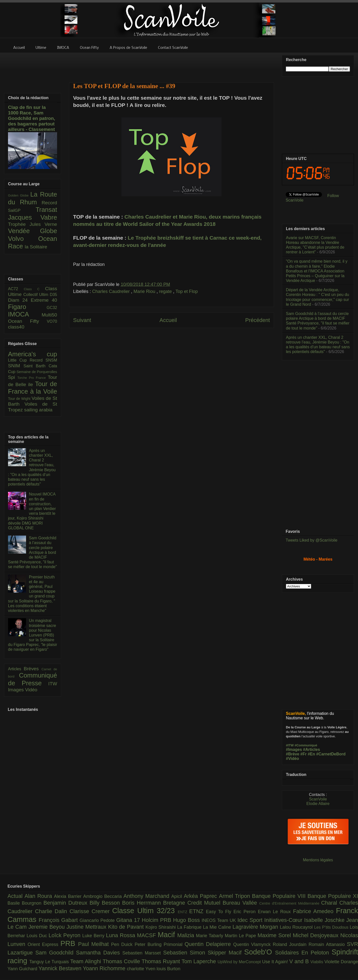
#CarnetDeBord (331, 754)
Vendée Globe (33, 231)
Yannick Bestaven (61, 968)
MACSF (147, 935)
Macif (167, 935)
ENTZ (184, 912)
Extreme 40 (44, 300)
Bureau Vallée (241, 903)
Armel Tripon (235, 896)
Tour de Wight (20, 399)
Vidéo (31, 690)
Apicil (177, 896)
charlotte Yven (142, 969)
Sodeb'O (260, 952)
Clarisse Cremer (91, 911)
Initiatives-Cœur (284, 920)
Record (49, 203)
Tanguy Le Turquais (50, 962)
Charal (330, 903)
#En (311, 754)
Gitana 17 (129, 920)
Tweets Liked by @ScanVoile (312, 540)
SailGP (22, 210)
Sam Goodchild (56, 953)
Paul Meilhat (95, 944)
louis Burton (168, 969)
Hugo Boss (187, 920)
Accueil (168, 320)
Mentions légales (318, 860)
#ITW (290, 745)
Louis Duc (38, 936)
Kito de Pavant (127, 927)
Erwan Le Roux (276, 912)
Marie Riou (145, 291)
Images (17, 690)
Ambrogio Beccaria (103, 896)
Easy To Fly (220, 912)
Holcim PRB (157, 920)
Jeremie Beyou (47, 927)
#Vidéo (292, 759)
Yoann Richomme (105, 968)
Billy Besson (106, 903)
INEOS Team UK (219, 920)
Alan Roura (39, 896)
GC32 (52, 308)
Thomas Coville (122, 961)
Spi (13, 377)
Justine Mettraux (87, 927)
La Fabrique (190, 927)
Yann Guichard (23, 969)
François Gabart (59, 920)
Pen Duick (123, 944)
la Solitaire (36, 247)
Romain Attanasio (328, 944)
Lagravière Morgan (256, 927)
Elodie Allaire (318, 804)
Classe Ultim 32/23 (145, 911)
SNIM (16, 366)
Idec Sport (251, 920)
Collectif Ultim (36, 295)
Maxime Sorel (275, 935)
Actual (16, 896)
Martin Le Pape (241, 936)
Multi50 (49, 315)
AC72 (16, 289)
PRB (69, 943)
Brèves (33, 669)
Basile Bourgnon (26, 903)
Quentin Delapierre (209, 944)
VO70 (52, 321)
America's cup (33, 354)
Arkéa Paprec (201, 896)
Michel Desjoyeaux (316, 935)
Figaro (27, 307)
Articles (16, 669)
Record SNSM (43, 360)
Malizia (187, 935)
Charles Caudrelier (112, 291)
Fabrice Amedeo (314, 911)
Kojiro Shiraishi (161, 927)
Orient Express (44, 944)
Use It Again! (276, 962)
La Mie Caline (218, 927)
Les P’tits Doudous (332, 927)
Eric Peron (246, 912)
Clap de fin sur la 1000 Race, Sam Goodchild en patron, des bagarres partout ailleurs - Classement (32, 118)
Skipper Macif (226, 953)
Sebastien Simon (186, 953)
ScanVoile (318, 799)
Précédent (258, 320)
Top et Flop (187, 291)
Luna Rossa (121, 935)
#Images (294, 750)
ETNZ (198, 911)
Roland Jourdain (291, 944)
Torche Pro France (32, 378)
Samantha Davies (99, 953)
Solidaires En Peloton (303, 953)
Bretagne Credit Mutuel (193, 903)
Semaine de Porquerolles (37, 372)
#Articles (312, 750)
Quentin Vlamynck (253, 944)
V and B (300, 961)
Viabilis (317, 962)
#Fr (304, 754)
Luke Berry (94, 936)
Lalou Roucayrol (297, 927)
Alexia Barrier (69, 896)
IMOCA (25, 314)
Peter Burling (149, 944)
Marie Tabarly (210, 936)
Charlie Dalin (52, 911)
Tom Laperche (200, 961)
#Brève (293, 754)
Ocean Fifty (27, 321)
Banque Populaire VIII (280, 896)
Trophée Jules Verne (33, 224)
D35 (53, 295)
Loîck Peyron (65, 935)
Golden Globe (19, 195)
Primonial (174, 944)
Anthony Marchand (147, 896)
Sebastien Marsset (143, 953)
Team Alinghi (86, 961)
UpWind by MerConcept (240, 962)
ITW (53, 684)
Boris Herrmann (143, 903)
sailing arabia (38, 410)
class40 (16, 327)
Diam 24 (19, 300)
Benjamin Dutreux (67, 903)
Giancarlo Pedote (98, 920)
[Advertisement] (171, 64)
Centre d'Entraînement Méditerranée (290, 903)
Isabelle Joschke (325, 920)
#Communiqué (306, 745)
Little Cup (19, 360)
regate (166, 291)
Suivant (82, 320)
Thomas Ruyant (162, 961)
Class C (34, 289)
